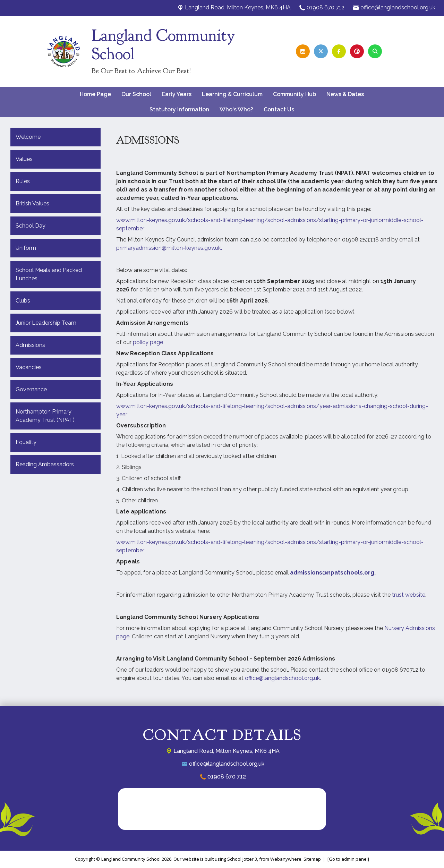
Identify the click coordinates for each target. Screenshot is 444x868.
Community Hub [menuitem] (294, 94)
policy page (148, 342)
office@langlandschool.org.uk (398, 7)
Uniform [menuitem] (26, 248)
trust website (409, 595)
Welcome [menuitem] (28, 137)
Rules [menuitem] (23, 181)
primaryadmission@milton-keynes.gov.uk (169, 248)
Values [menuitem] (24, 159)
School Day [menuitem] (31, 226)
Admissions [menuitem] (30, 345)
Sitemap (312, 859)
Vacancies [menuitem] (29, 367)
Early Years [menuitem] (177, 94)
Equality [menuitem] (26, 442)
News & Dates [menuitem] (345, 94)
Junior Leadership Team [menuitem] (46, 323)
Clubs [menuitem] (23, 301)
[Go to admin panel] (348, 859)
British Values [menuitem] (32, 203)
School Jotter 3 (242, 859)
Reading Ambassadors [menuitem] (45, 464)
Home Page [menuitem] (95, 94)
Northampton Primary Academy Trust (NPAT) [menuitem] (45, 416)
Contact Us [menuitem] (279, 109)
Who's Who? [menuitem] (236, 109)
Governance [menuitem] (31, 389)
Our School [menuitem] (136, 94)
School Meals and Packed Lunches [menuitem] (49, 274)
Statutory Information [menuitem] (179, 109)
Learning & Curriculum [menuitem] (232, 94)
